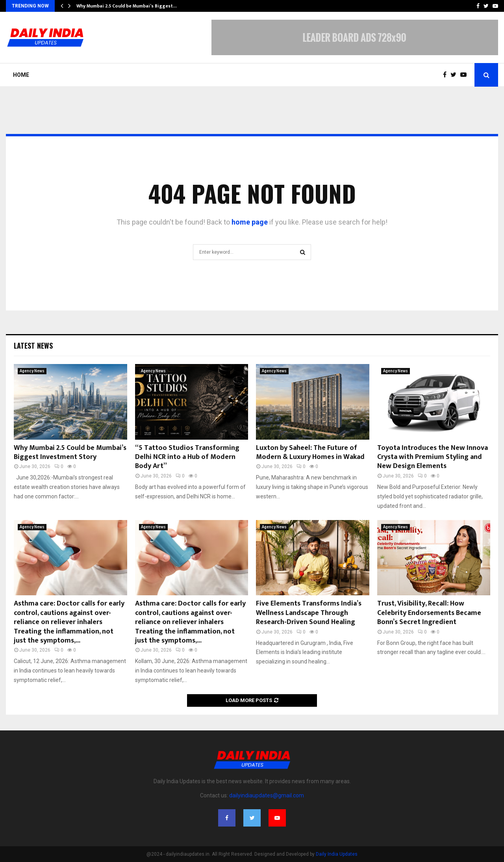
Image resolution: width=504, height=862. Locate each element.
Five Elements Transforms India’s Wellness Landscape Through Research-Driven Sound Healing (309, 613)
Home (21, 75)
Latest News (33, 346)
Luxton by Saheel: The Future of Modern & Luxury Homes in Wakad (310, 452)
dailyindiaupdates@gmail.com (267, 795)
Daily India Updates (337, 854)
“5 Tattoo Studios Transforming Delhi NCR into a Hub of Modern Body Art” (187, 457)
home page (250, 222)
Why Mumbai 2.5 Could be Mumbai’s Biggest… (127, 6)
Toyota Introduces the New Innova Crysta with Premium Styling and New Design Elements (433, 457)
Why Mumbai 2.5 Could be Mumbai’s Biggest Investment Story (70, 452)
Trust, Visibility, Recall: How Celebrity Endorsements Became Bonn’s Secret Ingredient (429, 613)
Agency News (32, 371)
